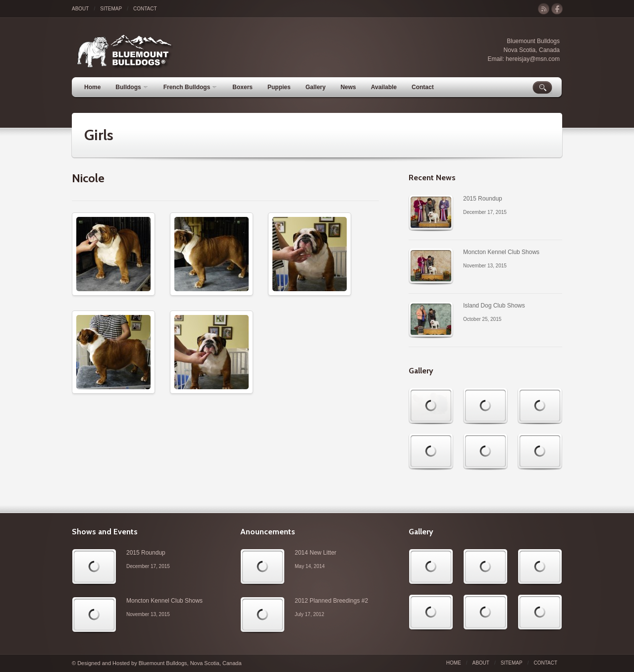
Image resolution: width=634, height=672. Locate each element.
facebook (557, 9)
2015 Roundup (483, 199)
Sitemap (111, 9)
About (80, 9)
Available (384, 87)
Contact (145, 9)
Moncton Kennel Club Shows (501, 252)
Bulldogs (131, 87)
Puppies (279, 87)
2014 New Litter (316, 553)
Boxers (242, 87)
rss (544, 9)
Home (92, 87)
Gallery (316, 87)
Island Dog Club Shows (494, 306)
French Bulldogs (190, 87)
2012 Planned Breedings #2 (331, 601)
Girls (99, 135)
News (348, 87)
